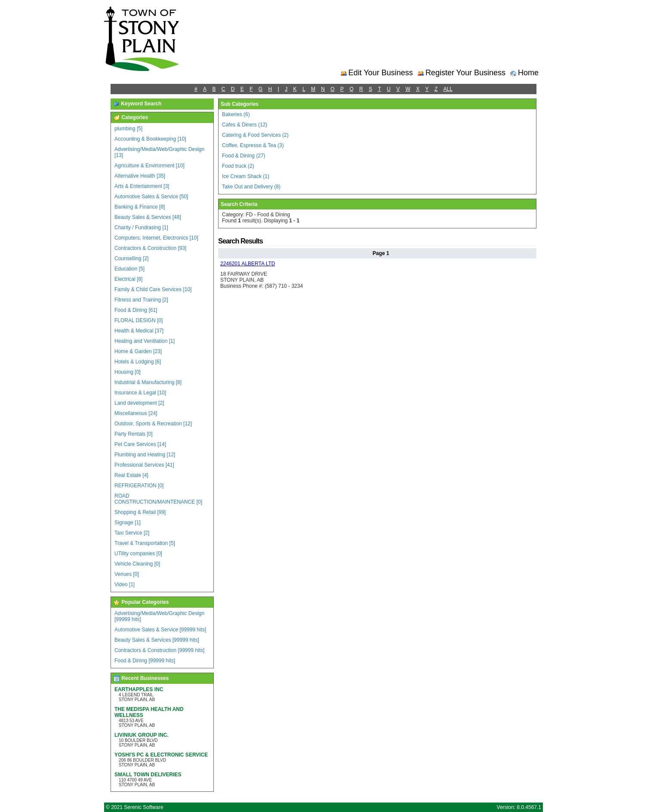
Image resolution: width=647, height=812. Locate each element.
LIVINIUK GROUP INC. (142, 735)
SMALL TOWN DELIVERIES (148, 775)
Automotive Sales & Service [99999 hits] (160, 630)
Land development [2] (139, 403)
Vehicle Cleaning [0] (137, 564)
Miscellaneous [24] (136, 413)
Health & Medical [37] (139, 331)
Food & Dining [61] (136, 310)
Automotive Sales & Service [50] (151, 197)
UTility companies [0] (138, 554)
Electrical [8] (128, 279)
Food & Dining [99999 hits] (145, 661)
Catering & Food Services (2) (255, 135)
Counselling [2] (131, 258)
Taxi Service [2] (132, 533)
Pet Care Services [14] (140, 444)
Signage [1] (128, 523)
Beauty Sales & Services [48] (148, 217)
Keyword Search (137, 104)
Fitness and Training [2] (141, 300)
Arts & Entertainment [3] (142, 186)
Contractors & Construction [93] (150, 248)
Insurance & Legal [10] (140, 393)
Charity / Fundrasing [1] (141, 228)
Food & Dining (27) (244, 156)
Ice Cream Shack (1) (246, 176)
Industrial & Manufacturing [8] (148, 382)
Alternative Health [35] (140, 176)
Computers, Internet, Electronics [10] (156, 238)
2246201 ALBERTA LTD (248, 264)
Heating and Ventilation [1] (145, 341)
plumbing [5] (128, 129)
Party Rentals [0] (134, 434)
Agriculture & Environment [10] (149, 166)
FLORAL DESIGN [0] (139, 320)
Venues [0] (127, 574)
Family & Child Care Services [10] (153, 289)
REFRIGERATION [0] (139, 486)
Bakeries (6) (236, 114)
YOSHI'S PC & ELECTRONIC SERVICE (161, 755)
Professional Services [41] (144, 465)
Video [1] (125, 584)
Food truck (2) (238, 166)
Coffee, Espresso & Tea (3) (253, 145)
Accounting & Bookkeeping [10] (150, 139)
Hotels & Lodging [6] (138, 362)
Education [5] (129, 269)
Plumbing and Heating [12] (145, 455)
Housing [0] (128, 372)
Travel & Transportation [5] (145, 543)
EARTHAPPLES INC (139, 689)
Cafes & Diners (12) (245, 125)
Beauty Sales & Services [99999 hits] (157, 640)
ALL (448, 89)
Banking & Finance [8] (140, 207)
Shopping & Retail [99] (140, 512)
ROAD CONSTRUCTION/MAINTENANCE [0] (158, 499)
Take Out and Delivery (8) (251, 187)
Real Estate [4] (131, 475)
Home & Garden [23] (138, 351)
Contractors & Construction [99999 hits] (159, 650)
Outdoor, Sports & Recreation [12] (153, 424)
